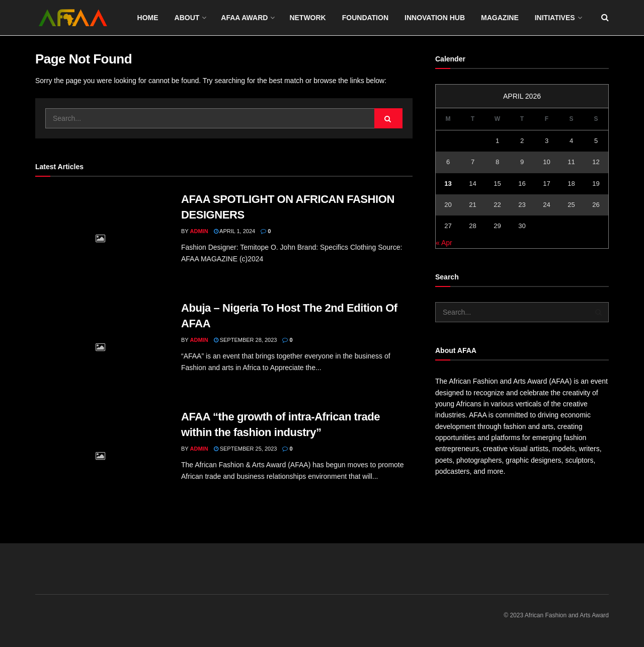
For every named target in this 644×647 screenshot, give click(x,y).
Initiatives (555, 18)
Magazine (500, 18)
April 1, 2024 (235, 231)
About (187, 18)
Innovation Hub (435, 18)
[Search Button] (388, 118)
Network (307, 18)
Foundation (365, 18)
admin (199, 231)
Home (148, 18)
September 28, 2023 (246, 340)
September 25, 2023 (246, 449)
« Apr (444, 243)
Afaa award (244, 18)
